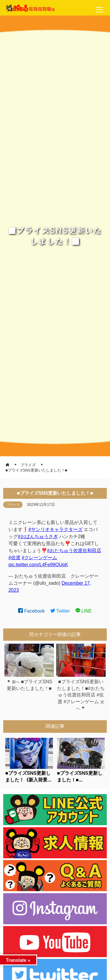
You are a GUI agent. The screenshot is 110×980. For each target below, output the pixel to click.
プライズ (13, 505)
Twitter (60, 611)
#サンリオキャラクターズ (55, 529)
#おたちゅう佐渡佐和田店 (74, 551)
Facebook (31, 611)
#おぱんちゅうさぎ (38, 536)
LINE (84, 611)
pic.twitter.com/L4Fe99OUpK (38, 565)
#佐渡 (14, 558)
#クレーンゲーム (39, 558)
